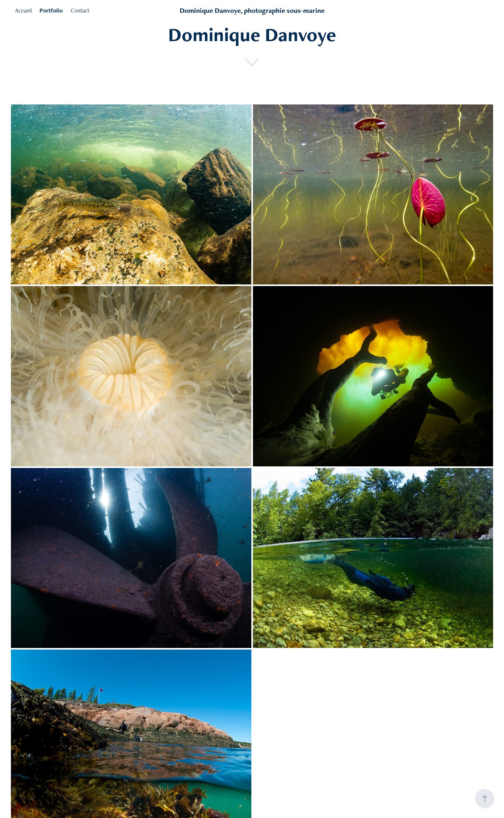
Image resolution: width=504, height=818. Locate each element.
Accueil (23, 10)
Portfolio (51, 10)
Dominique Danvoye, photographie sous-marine (252, 10)
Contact (80, 10)
